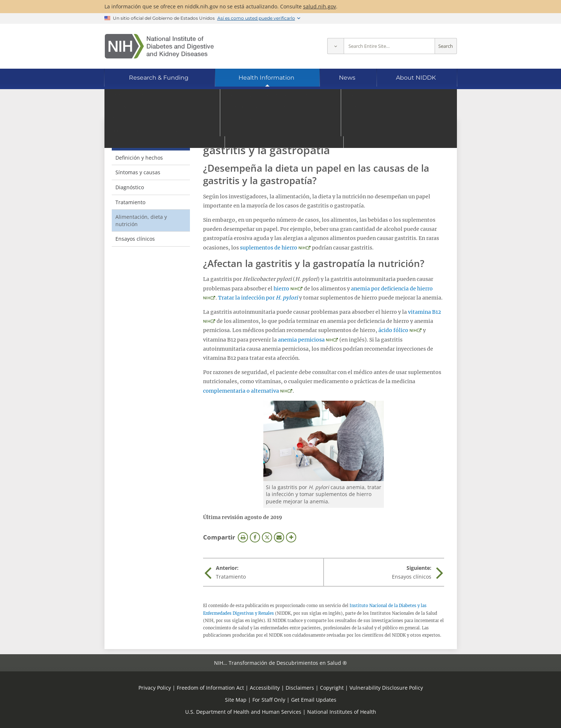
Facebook (255, 537)
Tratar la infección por (258, 298)
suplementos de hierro (269, 248)
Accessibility (265, 688)
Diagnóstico (130, 187)
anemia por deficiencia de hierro (392, 289)
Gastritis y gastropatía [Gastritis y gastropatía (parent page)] (134, 138)
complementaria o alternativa (241, 391)
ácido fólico (393, 330)
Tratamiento (130, 202)
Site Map (236, 700)
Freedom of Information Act (210, 688)
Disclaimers (300, 688)
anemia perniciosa (301, 340)
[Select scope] (335, 46)
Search (446, 46)
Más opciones (291, 537)
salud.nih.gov (320, 6)
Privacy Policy (155, 688)
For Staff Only (269, 700)
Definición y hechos (139, 158)
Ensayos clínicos (135, 239)
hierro (281, 289)
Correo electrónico (279, 537)
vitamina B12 (424, 312)
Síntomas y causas (138, 172)
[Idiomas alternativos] (432, 107)
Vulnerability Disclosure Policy (386, 688)
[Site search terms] (389, 46)
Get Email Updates (314, 700)
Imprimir (243, 537)
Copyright (332, 688)
